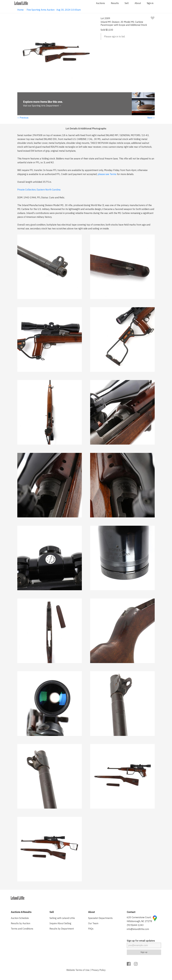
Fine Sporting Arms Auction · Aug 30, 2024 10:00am (54, 10)
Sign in (150, 3)
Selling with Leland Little (62, 918)
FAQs (91, 929)
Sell (127, 3)
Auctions (100, 3)
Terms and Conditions (22, 929)
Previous (23, 118)
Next (151, 118)
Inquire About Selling (60, 923)
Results (115, 3)
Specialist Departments (100, 918)
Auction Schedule (20, 918)
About (138, 3)
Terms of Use (82, 970)
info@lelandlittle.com (138, 929)
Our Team (93, 923)
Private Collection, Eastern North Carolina (39, 190)
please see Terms (107, 174)
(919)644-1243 (135, 925)
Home (20, 10)
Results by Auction (21, 923)
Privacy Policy (99, 970)
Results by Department (62, 929)
